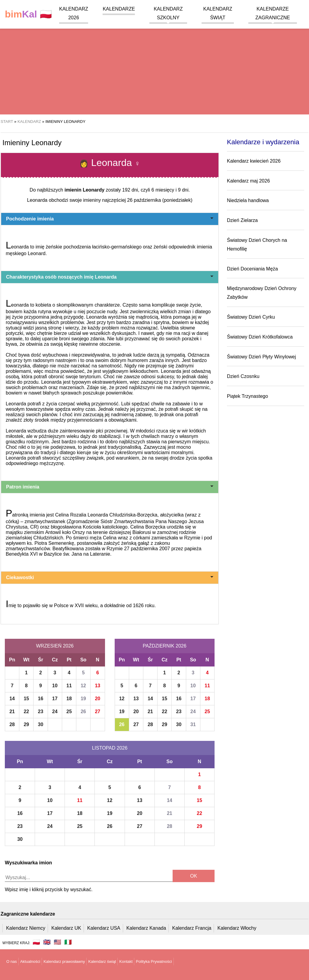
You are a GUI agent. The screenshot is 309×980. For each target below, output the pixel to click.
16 (41, 699)
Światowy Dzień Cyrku (251, 317)
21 (12, 712)
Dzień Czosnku (243, 376)
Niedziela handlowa (248, 200)
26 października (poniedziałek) (160, 200)
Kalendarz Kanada (146, 928)
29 (26, 724)
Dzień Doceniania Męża (252, 269)
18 (69, 699)
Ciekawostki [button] (110, 577)
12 (83, 686)
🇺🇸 (57, 942)
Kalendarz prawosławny (64, 961)
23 (41, 712)
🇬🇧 (47, 942)
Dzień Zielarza (242, 220)
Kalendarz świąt (102, 961)
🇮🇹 (68, 942)
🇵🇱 (28, 14)
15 (26, 699)
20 (97, 699)
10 (55, 686)
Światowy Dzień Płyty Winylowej (261, 357)
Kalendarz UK (66, 928)
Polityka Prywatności (154, 961)
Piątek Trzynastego (247, 396)
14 (12, 699)
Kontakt (126, 961)
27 (97, 712)
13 (97, 686)
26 (83, 712)
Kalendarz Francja (192, 928)
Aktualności (30, 961)
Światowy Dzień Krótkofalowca (260, 337)
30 (41, 724)
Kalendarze (119, 9)
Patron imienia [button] (110, 487)
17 (55, 699)
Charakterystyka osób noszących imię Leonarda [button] (110, 277)
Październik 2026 (165, 646)
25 (69, 712)
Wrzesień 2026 (55, 646)
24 (55, 712)
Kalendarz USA (104, 928)
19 (83, 699)
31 (193, 724)
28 (12, 724)
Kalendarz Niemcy (26, 928)
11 (69, 686)
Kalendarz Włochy (237, 928)
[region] (154, 66)
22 (26, 712)
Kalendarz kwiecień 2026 (254, 161)
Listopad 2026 (110, 748)
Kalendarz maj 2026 (248, 181)
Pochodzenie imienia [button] (110, 219)
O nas (12, 961)
